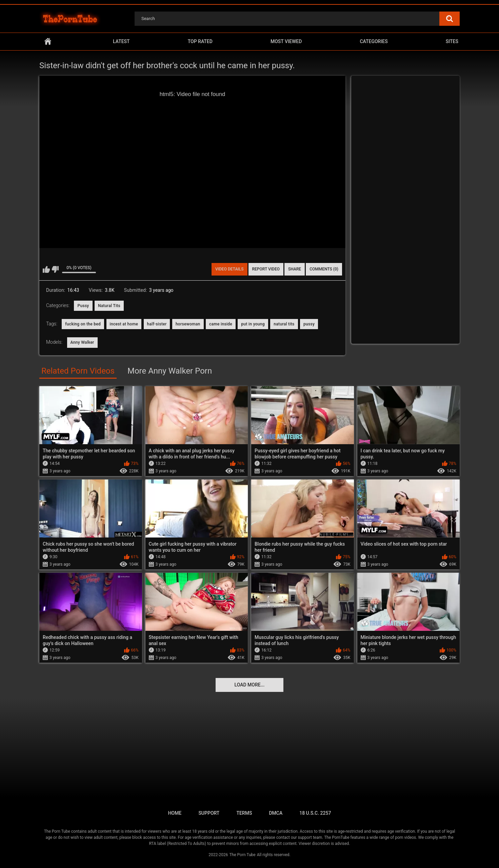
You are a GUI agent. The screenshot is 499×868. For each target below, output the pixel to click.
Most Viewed (286, 41)
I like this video (46, 269)
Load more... (250, 685)
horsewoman (188, 324)
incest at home (124, 324)
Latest (121, 41)
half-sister (157, 324)
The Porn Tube (242, 855)
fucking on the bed (83, 324)
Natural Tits (109, 306)
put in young (253, 324)
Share (295, 269)
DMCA (276, 813)
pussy (309, 324)
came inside (221, 324)
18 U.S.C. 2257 (315, 813)
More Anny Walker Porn (170, 371)
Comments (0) (324, 269)
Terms (244, 813)
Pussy (83, 306)
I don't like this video (55, 269)
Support (209, 813)
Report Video (266, 269)
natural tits (284, 324)
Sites (452, 41)
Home (48, 42)
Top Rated (200, 41)
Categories (374, 41)
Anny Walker (82, 342)
